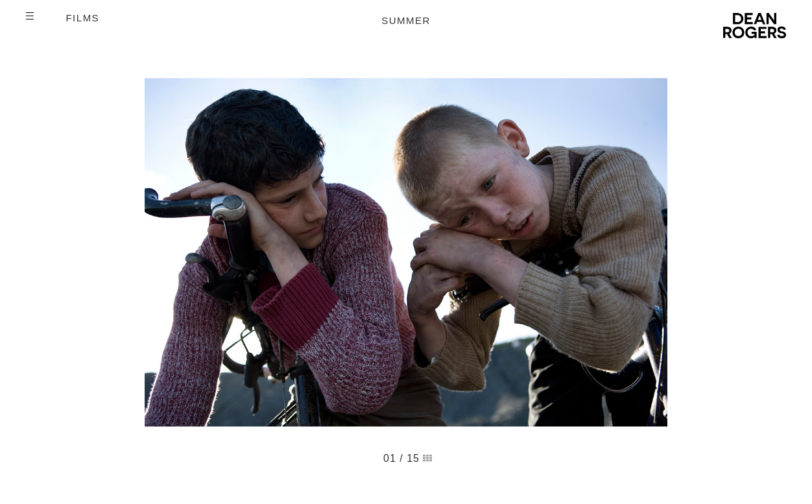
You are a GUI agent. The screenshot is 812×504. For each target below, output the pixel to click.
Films (82, 18)
